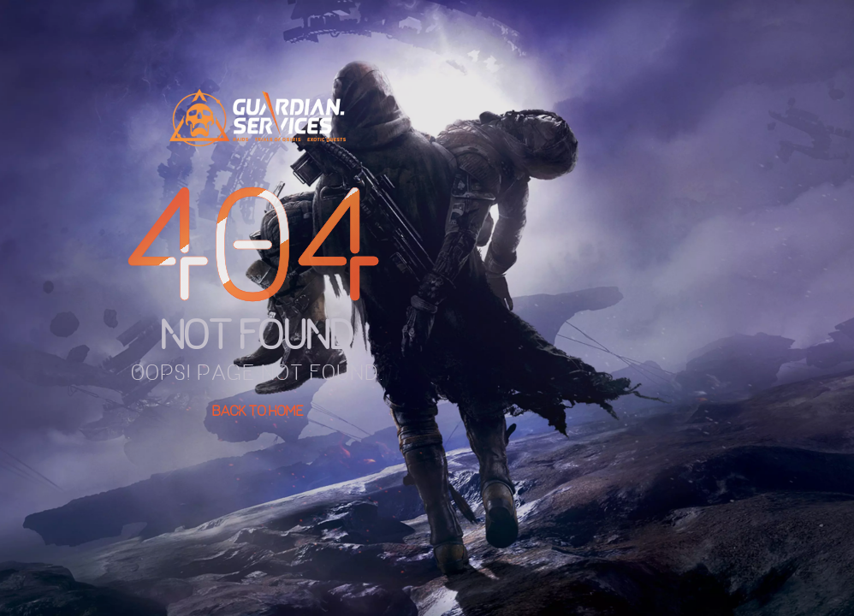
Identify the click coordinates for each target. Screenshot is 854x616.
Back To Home (258, 411)
